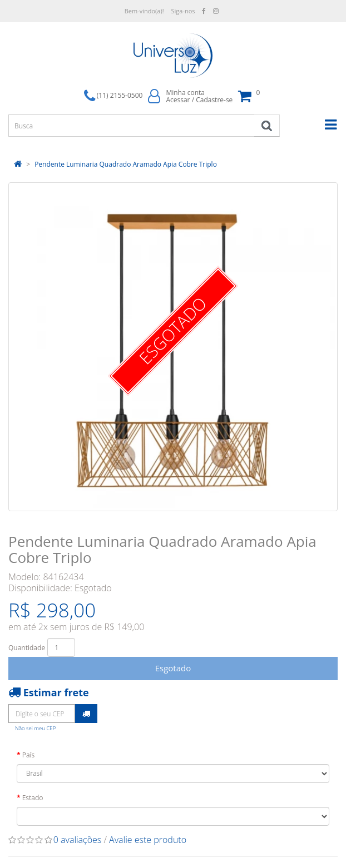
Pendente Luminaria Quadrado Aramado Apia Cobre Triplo (126, 164)
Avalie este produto (148, 840)
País (29, 755)
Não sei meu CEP (35, 728)
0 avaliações (78, 840)
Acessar (178, 100)
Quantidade (27, 648)
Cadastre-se (214, 100)
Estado (33, 798)
